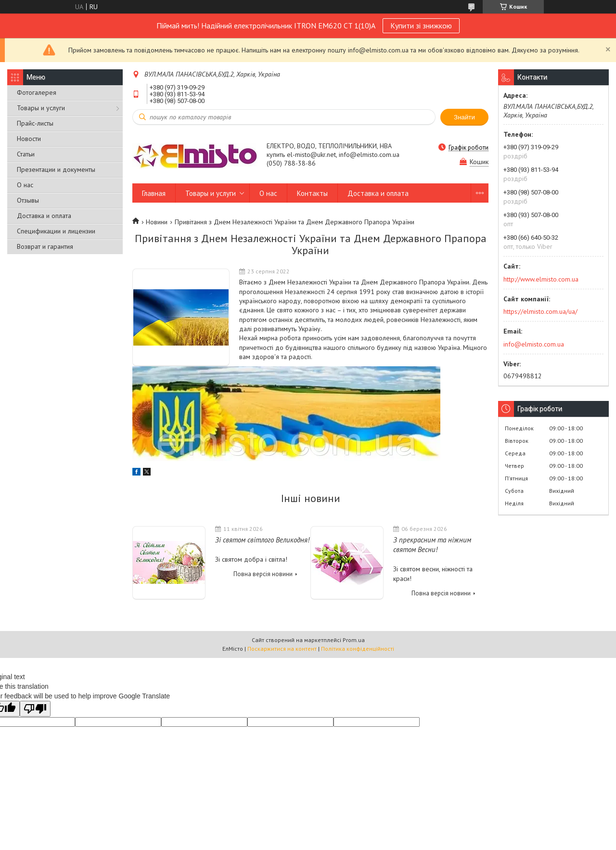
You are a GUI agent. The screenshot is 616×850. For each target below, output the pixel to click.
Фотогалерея (37, 92)
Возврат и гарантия (45, 246)
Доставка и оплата (44, 216)
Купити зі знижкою (421, 26)
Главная (154, 193)
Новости (29, 139)
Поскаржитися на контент (282, 649)
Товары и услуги (41, 108)
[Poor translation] (35, 709)
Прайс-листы (35, 123)
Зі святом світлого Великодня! (262, 540)
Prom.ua (354, 640)
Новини (157, 222)
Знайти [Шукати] (464, 117)
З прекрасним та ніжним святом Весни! (432, 545)
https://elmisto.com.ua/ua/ (540, 311)
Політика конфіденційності (358, 649)
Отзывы (28, 200)
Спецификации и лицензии (56, 231)
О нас (25, 185)
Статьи (26, 154)
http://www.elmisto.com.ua (541, 279)
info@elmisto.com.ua (534, 344)
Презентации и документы (56, 169)
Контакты (312, 193)
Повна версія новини (263, 574)
